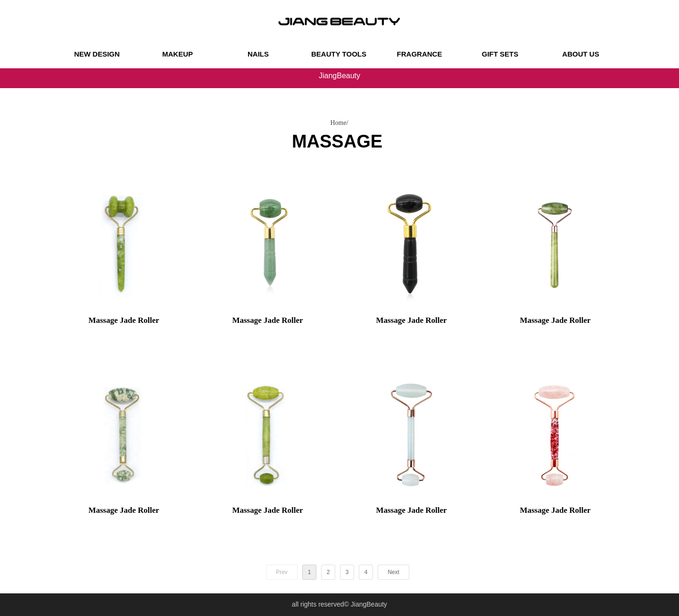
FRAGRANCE (420, 54)
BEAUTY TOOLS (339, 54)
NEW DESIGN (97, 54)
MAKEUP (178, 54)
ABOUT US (580, 54)
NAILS (258, 54)
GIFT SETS (500, 54)
